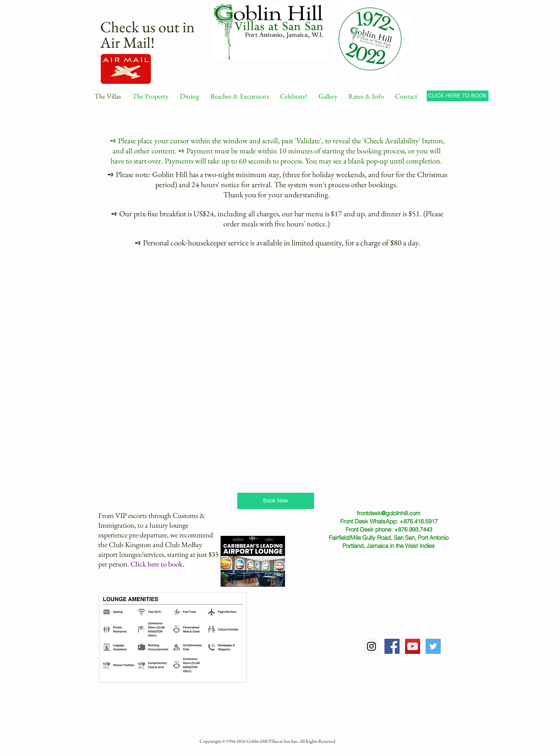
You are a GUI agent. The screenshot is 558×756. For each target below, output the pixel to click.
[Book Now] (276, 501)
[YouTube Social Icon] (413, 646)
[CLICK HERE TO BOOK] (458, 96)
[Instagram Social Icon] (371, 646)
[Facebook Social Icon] (392, 646)
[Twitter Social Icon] (433, 646)
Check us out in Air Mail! (147, 35)
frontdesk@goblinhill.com (389, 513)
